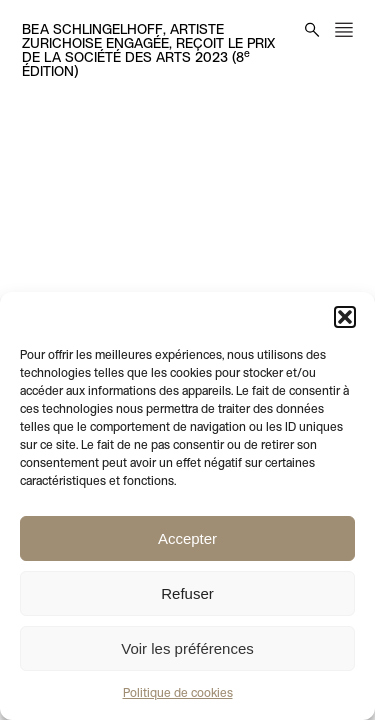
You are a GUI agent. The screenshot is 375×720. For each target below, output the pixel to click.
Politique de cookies (178, 694)
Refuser (187, 593)
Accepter (187, 538)
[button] (345, 317)
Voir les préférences (187, 648)
